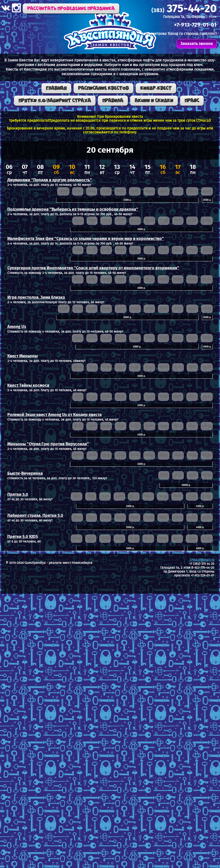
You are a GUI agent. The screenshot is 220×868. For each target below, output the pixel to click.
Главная (56, 88)
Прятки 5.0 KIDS (23, 537)
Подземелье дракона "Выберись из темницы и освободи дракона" (73, 209)
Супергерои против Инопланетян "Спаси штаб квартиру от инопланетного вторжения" (93, 268)
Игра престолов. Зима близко (36, 298)
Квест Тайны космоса (28, 386)
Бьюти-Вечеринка (25, 474)
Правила (113, 101)
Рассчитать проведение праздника (71, 8)
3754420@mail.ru (202, 560)
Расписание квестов (103, 88)
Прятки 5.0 (18, 495)
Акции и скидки (154, 101)
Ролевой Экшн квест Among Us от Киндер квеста (55, 415)
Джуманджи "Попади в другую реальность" (50, 180)
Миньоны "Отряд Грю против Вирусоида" (48, 444)
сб (56, 170)
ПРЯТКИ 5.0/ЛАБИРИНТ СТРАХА (55, 101)
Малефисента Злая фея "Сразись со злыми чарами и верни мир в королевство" (86, 239)
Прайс (192, 101)
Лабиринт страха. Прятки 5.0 (35, 516)
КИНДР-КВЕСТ (156, 88)
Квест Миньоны (23, 356)
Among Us (17, 327)
